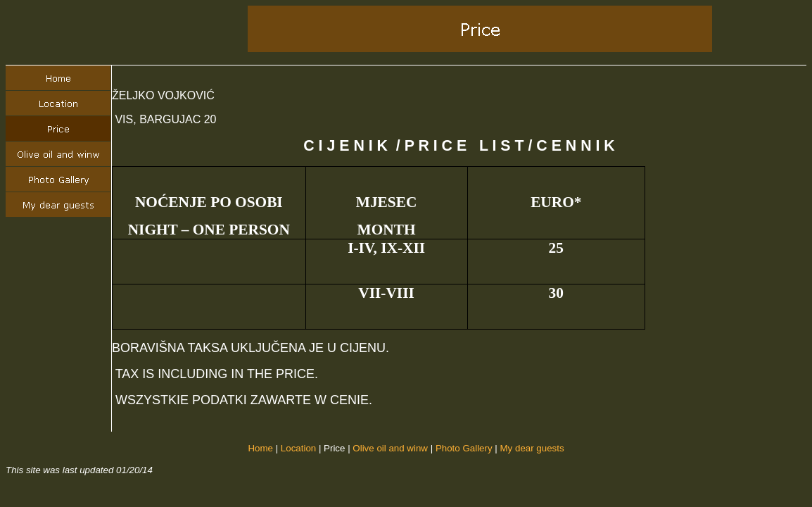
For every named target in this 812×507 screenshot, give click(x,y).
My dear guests (532, 448)
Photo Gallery (464, 448)
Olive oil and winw (390, 448)
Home (260, 448)
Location (298, 448)
